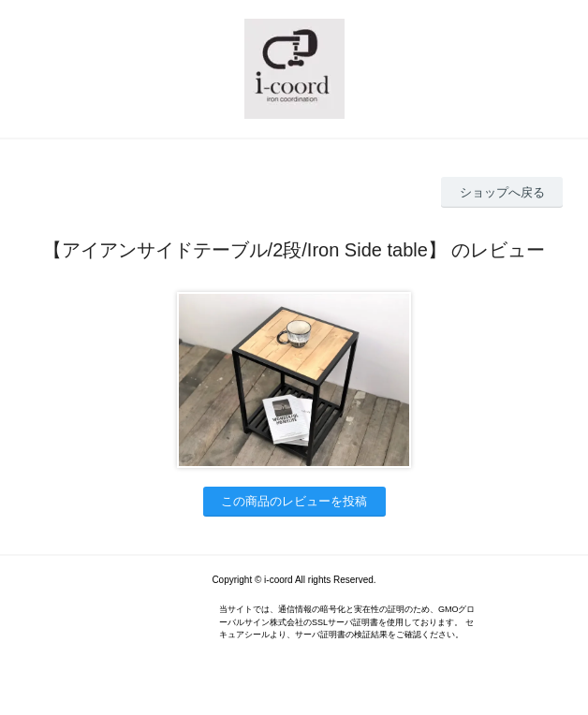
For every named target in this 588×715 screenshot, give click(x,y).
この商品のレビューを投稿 (294, 501)
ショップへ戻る (502, 192)
